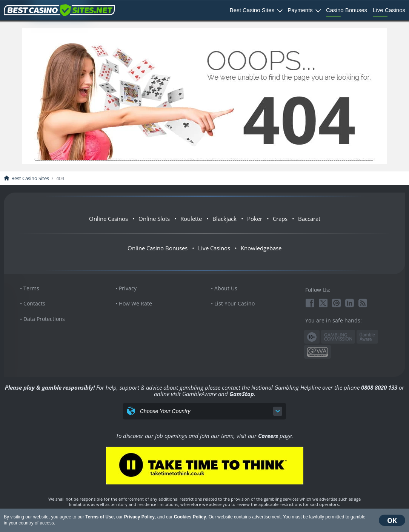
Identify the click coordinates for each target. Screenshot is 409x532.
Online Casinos (108, 219)
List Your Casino (234, 303)
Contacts (34, 303)
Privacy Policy (139, 517)
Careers (268, 436)
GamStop (242, 394)
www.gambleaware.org (367, 337)
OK (392, 520)
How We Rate (135, 303)
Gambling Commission (338, 337)
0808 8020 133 (379, 387)
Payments (300, 10)
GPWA (318, 352)
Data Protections (44, 319)
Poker (255, 219)
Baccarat (309, 219)
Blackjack (224, 219)
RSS (363, 303)
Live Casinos (389, 10)
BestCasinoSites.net (59, 10)
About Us (226, 288)
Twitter (323, 303)
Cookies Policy (190, 517)
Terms (31, 288)
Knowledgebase (261, 248)
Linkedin (350, 303)
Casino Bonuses (347, 10)
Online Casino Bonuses (158, 248)
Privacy (128, 288)
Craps (280, 219)
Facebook (310, 303)
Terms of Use (99, 517)
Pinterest (336, 303)
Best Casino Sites (252, 10)
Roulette (191, 219)
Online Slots (154, 219)
